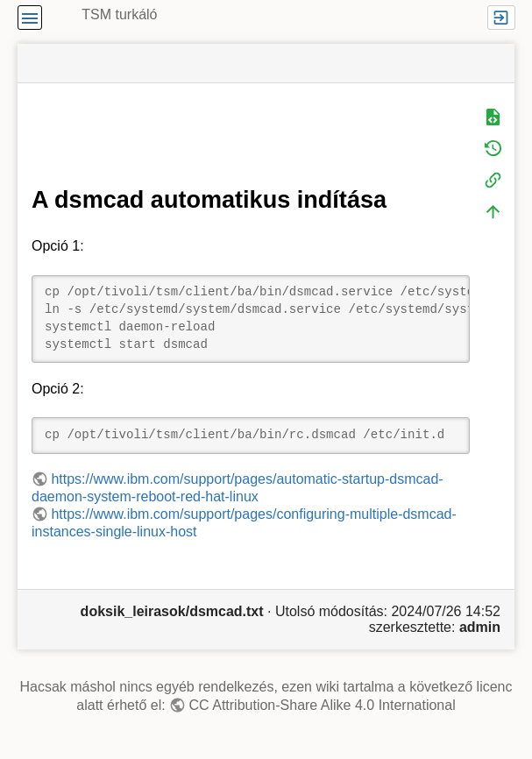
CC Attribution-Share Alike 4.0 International (323, 705)
